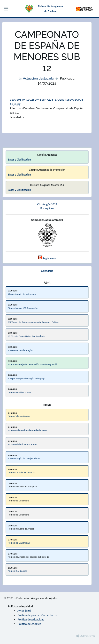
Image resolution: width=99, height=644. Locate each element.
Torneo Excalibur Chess (20, 393)
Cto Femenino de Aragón (20, 350)
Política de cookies (29, 624)
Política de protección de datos (37, 615)
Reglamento (49, 258)
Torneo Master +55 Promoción (23, 308)
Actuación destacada (38, 78)
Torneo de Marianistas (19, 543)
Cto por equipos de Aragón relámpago (27, 378)
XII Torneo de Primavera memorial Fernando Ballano (34, 322)
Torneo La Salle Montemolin (22, 473)
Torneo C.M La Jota (18, 571)
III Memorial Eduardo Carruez (23, 444)
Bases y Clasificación (19, 160)
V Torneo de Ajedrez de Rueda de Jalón (27, 430)
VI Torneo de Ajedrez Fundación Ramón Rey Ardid (33, 364)
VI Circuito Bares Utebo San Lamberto (27, 336)
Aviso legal (24, 611)
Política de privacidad (31, 619)
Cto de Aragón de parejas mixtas (24, 459)
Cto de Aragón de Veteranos (22, 294)
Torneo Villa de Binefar (19, 416)
